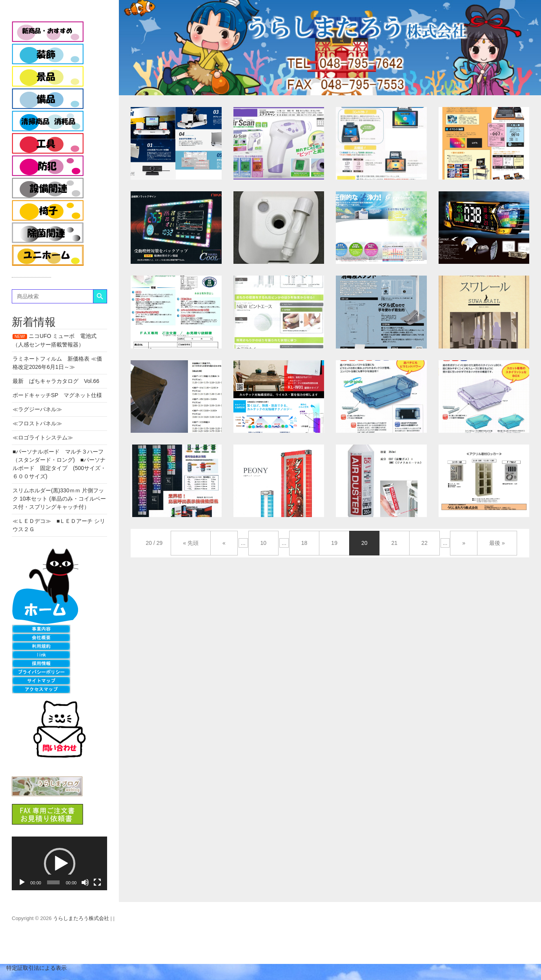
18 (304, 543)
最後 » (497, 543)
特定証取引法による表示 (33, 968)
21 (395, 543)
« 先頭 (191, 543)
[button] (60, 864)
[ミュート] (85, 882)
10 (264, 543)
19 (334, 543)
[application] (59, 863)
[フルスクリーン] (97, 882)
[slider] (53, 882)
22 (424, 543)
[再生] (22, 882)
